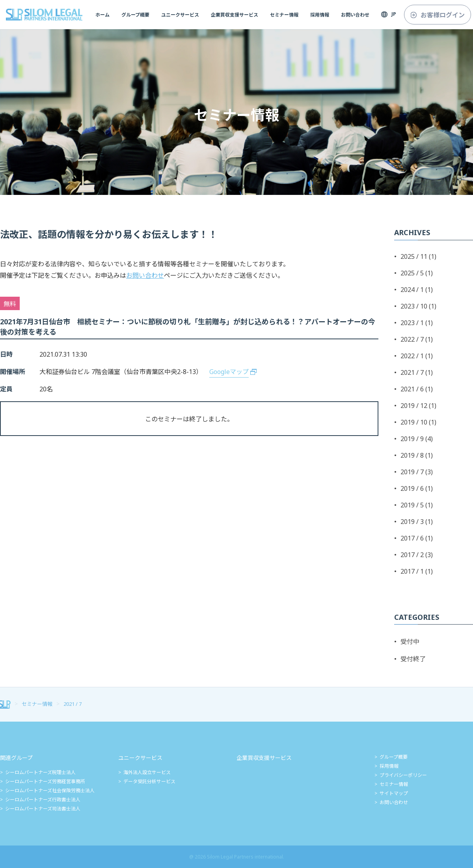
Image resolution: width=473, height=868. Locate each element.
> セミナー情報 (391, 784)
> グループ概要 (391, 757)
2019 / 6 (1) (417, 488)
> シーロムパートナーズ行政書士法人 (40, 800)
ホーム (102, 15)
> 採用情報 (386, 766)
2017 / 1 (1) (417, 571)
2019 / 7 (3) (417, 472)
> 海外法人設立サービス (144, 772)
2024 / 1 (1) (417, 290)
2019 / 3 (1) (417, 522)
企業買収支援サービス (235, 15)
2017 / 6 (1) (417, 538)
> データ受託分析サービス (147, 781)
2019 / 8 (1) (417, 455)
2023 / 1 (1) (417, 323)
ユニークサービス (180, 15)
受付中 (410, 642)
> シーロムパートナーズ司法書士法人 (40, 809)
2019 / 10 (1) (418, 422)
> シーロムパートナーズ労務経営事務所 (43, 781)
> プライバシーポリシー (401, 775)
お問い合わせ (355, 15)
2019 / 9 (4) (417, 439)
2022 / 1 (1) (417, 356)
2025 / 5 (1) (417, 273)
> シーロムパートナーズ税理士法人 (38, 772)
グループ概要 (135, 15)
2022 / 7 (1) (417, 339)
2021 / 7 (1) (417, 372)
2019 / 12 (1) (418, 406)
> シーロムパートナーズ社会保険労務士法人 (47, 790)
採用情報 (320, 15)
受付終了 (413, 659)
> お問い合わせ (391, 802)
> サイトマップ (391, 793)
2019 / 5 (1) (417, 505)
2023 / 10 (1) (418, 306)
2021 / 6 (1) (417, 389)
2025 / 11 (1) (418, 256)
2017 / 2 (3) (417, 555)
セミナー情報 (284, 15)
